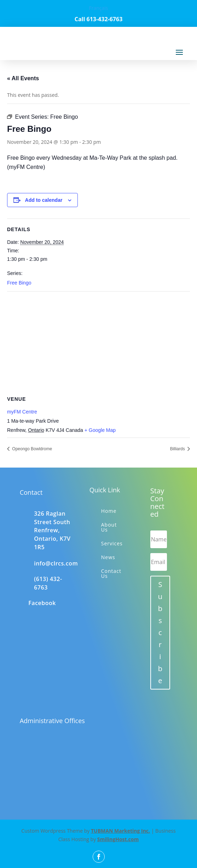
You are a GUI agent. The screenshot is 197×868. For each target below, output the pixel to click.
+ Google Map (100, 430)
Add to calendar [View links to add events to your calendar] (44, 200)
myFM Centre (22, 412)
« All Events (23, 78)
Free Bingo (19, 283)
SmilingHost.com (118, 839)
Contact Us (111, 573)
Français (98, 8)
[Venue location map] (98, 343)
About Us (109, 527)
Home (109, 511)
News (108, 557)
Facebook (42, 603)
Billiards (178, 449)
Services (112, 543)
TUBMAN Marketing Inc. (120, 831)
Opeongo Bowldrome (31, 449)
